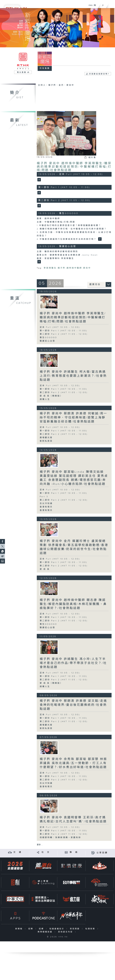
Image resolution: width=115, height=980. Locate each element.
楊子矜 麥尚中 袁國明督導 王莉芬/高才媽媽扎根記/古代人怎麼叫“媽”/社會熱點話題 (73, 820)
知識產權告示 (57, 929)
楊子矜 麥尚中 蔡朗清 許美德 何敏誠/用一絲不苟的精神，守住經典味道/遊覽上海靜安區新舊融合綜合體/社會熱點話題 (73, 418)
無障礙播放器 (46, 932)
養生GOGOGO (48, 338)
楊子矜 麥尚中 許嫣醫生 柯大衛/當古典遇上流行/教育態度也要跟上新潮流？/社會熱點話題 (73, 376)
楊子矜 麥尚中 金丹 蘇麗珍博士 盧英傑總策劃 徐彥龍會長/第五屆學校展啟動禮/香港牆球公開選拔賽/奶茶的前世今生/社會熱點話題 (74, 547)
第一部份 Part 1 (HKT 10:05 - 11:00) (63, 331)
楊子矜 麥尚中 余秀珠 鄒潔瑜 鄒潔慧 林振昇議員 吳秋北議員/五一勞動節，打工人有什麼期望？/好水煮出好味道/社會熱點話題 (73, 763)
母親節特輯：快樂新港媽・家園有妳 (60, 838)
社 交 (46, 852)
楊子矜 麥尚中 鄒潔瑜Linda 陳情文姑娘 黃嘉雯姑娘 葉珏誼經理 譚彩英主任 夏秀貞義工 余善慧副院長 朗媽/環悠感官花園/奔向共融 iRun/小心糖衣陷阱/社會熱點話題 (74, 478)
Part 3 (44, 497)
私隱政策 (91, 929)
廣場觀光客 (46, 438)
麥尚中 (87, 268)
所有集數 (45, 68)
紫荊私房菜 (46, 441)
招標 (42, 929)
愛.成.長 (45, 569)
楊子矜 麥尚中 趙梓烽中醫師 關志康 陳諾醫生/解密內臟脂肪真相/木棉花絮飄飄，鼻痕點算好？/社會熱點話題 (73, 604)
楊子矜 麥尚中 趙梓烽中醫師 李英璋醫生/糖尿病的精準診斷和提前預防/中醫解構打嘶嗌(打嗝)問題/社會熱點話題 (74, 167)
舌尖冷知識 (46, 503)
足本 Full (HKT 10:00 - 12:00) (60, 490)
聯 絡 (74, 852)
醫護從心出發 (47, 341)
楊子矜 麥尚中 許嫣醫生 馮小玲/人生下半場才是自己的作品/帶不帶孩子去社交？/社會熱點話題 (73, 663)
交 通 (18, 852)
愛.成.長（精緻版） (51, 396)
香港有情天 (46, 507)
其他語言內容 (66, 932)
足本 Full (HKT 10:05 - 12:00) (60, 327)
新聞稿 (19, 929)
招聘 (31, 929)
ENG (91, 5)
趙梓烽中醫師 (74, 268)
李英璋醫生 (50, 268)
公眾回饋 (102, 853)
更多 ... (40, 845)
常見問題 (75, 929)
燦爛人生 (45, 399)
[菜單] (112, 4)
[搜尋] (103, 5)
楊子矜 (62, 268)
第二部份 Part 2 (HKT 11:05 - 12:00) (64, 334)
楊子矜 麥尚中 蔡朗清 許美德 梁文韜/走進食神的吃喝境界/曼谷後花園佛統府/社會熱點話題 (73, 705)
